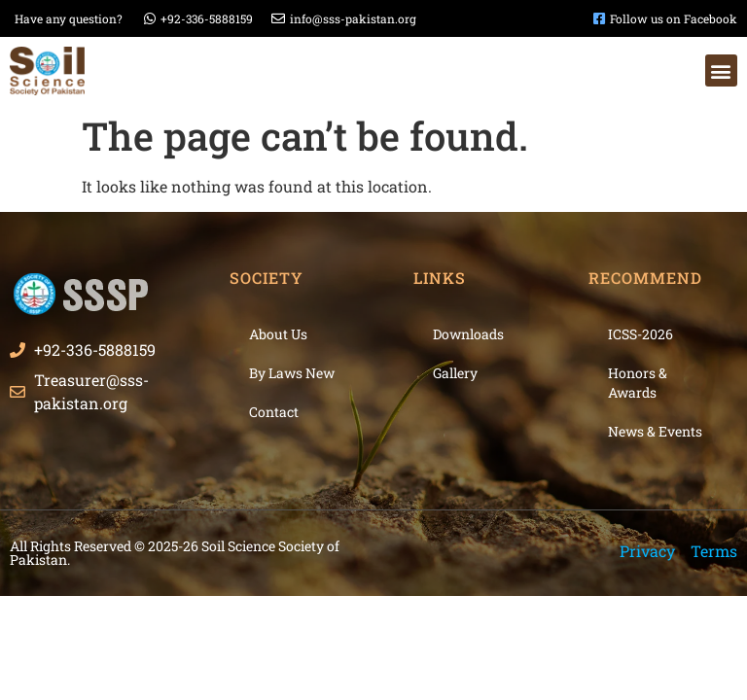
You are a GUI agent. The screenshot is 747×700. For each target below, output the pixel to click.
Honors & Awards (638, 383)
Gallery (455, 373)
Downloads (468, 334)
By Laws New (292, 373)
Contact (274, 412)
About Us (278, 334)
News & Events (655, 431)
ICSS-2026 (640, 334)
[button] (721, 70)
